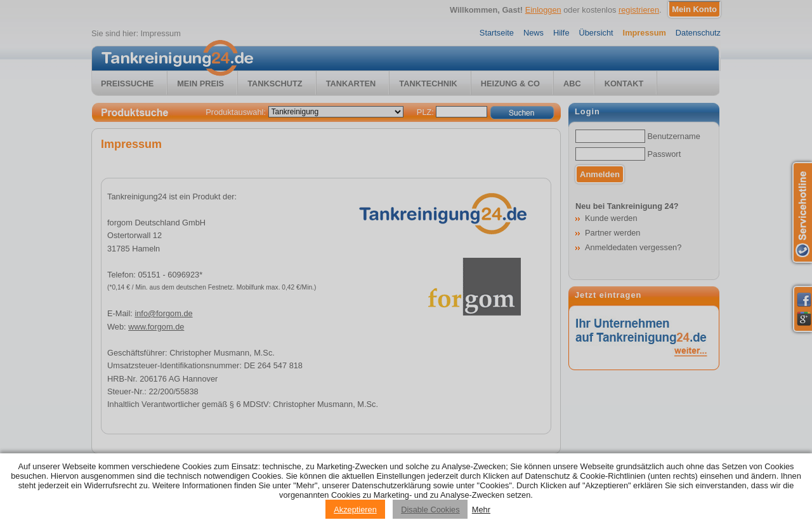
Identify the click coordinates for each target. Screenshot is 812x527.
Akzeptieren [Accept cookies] (355, 510)
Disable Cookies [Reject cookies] (430, 510)
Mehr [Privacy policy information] (481, 510)
